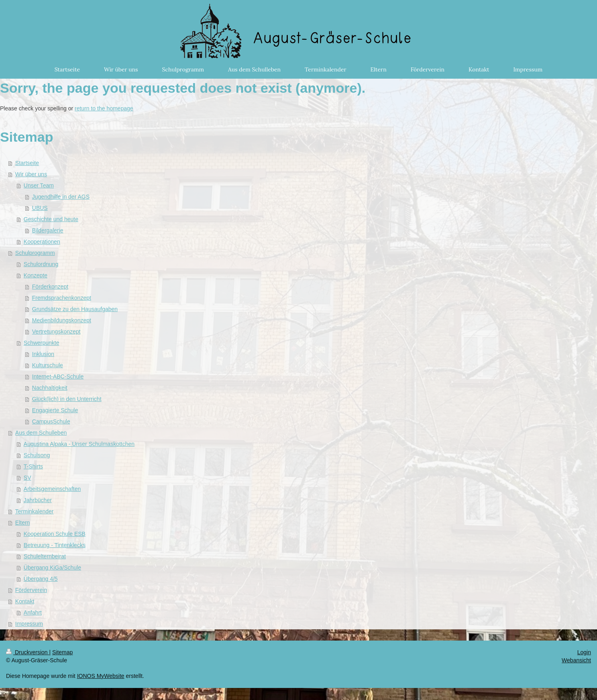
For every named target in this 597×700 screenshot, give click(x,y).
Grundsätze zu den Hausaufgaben (75, 309)
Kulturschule (48, 365)
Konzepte (36, 275)
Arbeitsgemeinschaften (52, 489)
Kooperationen (42, 242)
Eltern (23, 523)
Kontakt (25, 601)
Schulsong (37, 455)
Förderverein (31, 590)
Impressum (29, 624)
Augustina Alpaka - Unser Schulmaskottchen (79, 444)
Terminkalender (35, 511)
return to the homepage (104, 108)
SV (28, 478)
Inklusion (43, 354)
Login (584, 652)
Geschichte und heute (51, 219)
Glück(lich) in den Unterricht (67, 399)
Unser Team (39, 185)
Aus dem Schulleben (41, 433)
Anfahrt (33, 612)
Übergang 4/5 (41, 579)
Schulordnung (41, 264)
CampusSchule (51, 421)
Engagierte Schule (55, 410)
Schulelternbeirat (45, 556)
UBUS (40, 208)
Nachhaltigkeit (50, 388)
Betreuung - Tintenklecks (55, 545)
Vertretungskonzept (56, 332)
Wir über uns (31, 174)
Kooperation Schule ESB (55, 534)
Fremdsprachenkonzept (62, 298)
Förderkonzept (50, 287)
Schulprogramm (35, 253)
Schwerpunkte (42, 343)
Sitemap (62, 652)
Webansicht (576, 660)
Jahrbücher (38, 500)
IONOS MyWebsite (101, 676)
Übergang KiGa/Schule (52, 568)
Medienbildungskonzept (62, 320)
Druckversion (28, 652)
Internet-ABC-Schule (58, 376)
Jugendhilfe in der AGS (61, 197)
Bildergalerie (48, 230)
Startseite (27, 163)
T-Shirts (33, 466)
